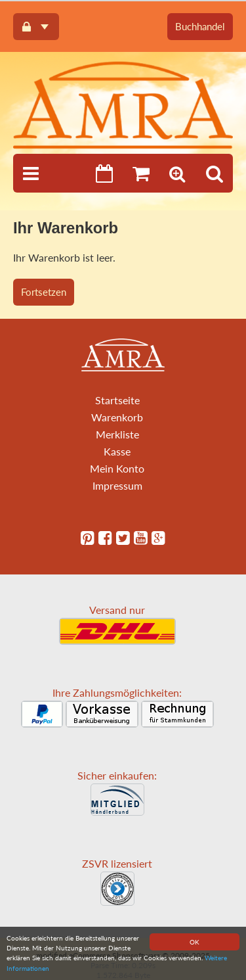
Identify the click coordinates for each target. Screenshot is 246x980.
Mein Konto (117, 468)
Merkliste (117, 434)
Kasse (117, 451)
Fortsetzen (44, 292)
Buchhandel (200, 26)
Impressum (117, 485)
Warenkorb (117, 417)
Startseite (117, 400)
